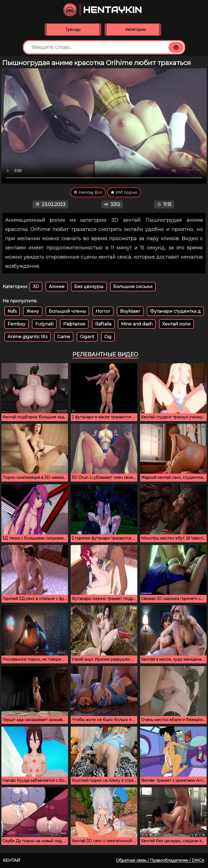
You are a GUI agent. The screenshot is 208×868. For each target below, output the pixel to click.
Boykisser (130, 311)
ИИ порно (124, 192)
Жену (33, 311)
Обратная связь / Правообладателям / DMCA (160, 860)
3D (36, 287)
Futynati (44, 324)
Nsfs (12, 311)
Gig (108, 337)
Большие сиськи (133, 287)
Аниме (57, 287)
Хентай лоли (176, 324)
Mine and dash (137, 324)
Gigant (87, 337)
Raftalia (103, 324)
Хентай (12, 860)
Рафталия (74, 324)
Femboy (17, 324)
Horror (103, 311)
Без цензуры (89, 287)
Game (64, 337)
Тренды (73, 30)
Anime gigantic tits (27, 337)
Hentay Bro (88, 192)
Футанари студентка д (175, 311)
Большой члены (67, 311)
